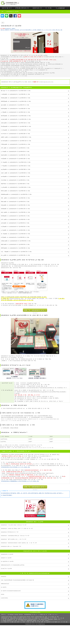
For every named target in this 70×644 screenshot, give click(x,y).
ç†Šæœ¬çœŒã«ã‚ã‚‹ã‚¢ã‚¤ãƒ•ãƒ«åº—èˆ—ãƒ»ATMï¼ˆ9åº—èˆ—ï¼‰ (16, 241)
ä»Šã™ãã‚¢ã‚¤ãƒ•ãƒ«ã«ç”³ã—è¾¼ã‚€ (35, 311)
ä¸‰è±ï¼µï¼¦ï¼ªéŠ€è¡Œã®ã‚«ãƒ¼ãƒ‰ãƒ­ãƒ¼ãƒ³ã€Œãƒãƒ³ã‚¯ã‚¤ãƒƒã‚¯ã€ (18, 580)
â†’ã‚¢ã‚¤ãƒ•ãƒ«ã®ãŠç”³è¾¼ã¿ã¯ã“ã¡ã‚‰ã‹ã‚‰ (16, 467)
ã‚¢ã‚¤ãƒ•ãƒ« (4, 577)
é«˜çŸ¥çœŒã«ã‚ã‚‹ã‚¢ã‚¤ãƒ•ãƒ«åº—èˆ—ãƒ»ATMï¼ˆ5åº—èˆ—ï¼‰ (15, 227)
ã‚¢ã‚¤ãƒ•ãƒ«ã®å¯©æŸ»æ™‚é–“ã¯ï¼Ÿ (10, 532)
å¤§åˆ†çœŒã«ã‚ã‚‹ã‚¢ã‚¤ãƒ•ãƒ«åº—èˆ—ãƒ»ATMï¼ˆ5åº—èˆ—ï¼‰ (15, 244)
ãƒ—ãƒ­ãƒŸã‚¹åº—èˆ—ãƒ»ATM (7, 561)
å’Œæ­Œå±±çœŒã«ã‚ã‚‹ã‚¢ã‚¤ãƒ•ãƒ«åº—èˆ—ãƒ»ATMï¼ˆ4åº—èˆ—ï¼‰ (16, 194)
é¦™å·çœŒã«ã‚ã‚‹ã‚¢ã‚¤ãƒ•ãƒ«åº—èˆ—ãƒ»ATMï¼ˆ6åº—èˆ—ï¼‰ (15, 219)
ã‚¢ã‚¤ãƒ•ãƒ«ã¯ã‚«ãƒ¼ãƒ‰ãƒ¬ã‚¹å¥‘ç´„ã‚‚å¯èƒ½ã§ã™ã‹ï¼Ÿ (15, 536)
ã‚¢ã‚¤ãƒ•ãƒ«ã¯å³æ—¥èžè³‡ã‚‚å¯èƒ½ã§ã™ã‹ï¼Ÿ (14, 525)
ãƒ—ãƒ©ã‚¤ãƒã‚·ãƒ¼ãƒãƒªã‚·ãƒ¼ (15, 615)
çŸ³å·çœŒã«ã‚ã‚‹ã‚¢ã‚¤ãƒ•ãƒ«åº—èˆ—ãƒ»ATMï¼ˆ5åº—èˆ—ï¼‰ (15, 148)
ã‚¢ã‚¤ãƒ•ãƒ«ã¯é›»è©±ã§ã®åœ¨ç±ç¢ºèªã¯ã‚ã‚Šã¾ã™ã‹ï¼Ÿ (17, 529)
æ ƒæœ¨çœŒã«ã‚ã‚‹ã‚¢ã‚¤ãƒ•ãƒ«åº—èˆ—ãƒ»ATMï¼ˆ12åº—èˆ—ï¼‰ (16, 119)
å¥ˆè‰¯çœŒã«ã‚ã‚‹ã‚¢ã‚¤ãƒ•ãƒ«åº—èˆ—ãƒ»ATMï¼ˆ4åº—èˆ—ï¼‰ (15, 191)
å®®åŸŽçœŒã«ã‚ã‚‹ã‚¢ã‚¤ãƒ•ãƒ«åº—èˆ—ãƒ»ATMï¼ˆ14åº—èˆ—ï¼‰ (16, 101)
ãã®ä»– (49, 8)
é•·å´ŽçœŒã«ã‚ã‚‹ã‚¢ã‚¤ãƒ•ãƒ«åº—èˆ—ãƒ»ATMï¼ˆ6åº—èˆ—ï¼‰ (15, 237)
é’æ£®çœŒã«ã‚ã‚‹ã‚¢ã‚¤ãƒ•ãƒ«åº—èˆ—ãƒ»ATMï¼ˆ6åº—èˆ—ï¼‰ (15, 94)
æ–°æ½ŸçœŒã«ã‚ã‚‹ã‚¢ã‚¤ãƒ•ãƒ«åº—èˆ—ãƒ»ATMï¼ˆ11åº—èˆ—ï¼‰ (16, 141)
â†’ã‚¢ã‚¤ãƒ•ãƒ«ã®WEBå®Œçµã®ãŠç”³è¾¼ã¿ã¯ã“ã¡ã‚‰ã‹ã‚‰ (20, 481)
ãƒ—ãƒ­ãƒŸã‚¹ (4, 587)
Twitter (11, 16)
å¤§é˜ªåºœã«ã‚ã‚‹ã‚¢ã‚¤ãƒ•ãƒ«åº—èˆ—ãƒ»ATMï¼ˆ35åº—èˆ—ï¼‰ (15, 184)
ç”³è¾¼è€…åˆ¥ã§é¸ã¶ (22, 8)
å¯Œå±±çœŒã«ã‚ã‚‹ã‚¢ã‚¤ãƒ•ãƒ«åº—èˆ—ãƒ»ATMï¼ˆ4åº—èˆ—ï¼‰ (16, 144)
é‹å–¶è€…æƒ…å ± (43, 615)
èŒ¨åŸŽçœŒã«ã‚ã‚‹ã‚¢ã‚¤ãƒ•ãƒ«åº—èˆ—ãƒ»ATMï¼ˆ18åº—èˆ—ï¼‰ (16, 116)
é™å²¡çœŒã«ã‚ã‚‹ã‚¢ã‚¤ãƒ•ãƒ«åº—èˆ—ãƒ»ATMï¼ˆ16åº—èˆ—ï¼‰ (16, 166)
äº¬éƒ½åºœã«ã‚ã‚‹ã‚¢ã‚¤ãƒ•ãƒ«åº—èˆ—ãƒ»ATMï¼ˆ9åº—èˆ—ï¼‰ (15, 180)
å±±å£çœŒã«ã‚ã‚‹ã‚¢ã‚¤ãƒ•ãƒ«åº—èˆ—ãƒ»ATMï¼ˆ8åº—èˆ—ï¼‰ (15, 212)
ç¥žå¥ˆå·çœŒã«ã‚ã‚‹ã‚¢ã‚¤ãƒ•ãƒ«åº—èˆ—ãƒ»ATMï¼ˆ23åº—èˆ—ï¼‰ (16, 137)
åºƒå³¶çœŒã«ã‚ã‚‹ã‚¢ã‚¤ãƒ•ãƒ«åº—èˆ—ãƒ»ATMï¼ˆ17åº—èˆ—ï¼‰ (15, 209)
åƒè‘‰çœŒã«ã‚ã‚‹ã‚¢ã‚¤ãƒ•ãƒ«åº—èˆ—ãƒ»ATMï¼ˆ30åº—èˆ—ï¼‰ (16, 130)
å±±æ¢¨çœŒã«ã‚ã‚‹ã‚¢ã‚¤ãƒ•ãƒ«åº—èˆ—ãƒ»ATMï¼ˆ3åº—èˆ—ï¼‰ (15, 155)
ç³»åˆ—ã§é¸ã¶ (7, 8)
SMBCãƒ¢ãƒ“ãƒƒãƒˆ (5, 584)
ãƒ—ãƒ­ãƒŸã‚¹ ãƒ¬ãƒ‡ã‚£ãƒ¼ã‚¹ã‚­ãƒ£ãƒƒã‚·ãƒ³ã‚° (11, 591)
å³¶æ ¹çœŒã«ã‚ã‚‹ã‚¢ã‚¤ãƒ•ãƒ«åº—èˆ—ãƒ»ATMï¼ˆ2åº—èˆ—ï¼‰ (15, 202)
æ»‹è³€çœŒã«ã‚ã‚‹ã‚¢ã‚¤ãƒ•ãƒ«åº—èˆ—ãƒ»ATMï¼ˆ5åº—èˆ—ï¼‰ (15, 177)
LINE (7, 16)
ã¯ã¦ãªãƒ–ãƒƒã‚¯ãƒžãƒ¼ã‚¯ (2, 16)
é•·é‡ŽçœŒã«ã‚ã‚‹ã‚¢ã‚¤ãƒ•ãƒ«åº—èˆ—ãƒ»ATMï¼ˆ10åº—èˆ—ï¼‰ (15, 159)
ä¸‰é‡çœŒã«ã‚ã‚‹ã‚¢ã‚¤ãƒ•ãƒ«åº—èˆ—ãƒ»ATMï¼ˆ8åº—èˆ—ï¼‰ (16, 173)
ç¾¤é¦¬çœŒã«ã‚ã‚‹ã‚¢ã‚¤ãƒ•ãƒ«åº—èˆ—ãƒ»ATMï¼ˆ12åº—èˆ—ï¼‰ (16, 123)
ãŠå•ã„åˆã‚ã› (53, 615)
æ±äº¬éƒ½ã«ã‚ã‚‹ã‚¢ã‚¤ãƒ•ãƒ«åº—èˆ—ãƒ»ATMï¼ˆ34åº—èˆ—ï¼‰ (15, 134)
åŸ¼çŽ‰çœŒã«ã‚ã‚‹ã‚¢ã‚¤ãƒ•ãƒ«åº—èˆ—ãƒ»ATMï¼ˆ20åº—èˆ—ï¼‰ (16, 126)
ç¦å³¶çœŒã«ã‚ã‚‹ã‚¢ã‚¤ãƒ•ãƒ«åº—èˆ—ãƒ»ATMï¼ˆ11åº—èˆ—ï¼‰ (15, 112)
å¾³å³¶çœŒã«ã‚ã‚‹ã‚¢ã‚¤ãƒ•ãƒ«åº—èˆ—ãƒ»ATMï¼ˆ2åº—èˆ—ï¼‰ (15, 216)
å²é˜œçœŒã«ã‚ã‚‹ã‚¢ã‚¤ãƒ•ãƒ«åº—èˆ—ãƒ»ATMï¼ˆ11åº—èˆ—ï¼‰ (16, 162)
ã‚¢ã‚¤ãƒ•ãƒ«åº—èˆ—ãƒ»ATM (7, 554)
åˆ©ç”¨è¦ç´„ (4, 615)
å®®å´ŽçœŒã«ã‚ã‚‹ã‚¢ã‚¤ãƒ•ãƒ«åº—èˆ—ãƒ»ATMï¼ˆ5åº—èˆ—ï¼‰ (15, 248)
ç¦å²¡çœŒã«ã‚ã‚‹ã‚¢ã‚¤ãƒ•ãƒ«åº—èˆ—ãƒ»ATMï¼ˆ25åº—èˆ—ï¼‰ (15, 230)
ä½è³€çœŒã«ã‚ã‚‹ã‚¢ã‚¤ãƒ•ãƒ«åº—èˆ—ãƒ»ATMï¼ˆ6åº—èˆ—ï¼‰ (15, 234)
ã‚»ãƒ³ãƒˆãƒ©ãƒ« (4, 598)
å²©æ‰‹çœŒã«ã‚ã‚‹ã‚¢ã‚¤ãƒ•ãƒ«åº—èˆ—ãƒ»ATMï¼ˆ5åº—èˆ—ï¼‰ (16, 98)
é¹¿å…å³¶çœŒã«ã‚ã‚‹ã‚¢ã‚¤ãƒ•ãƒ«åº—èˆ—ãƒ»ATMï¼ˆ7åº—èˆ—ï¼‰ (16, 252)
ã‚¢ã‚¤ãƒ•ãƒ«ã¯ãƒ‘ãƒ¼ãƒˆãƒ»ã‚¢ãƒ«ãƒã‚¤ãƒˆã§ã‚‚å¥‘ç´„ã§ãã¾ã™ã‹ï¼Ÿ (19, 543)
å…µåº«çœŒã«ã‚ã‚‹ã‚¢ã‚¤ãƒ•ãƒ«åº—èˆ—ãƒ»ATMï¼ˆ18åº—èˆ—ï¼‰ (16, 187)
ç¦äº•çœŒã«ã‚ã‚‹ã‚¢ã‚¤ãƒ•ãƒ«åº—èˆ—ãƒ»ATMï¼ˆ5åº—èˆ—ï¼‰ (15, 152)
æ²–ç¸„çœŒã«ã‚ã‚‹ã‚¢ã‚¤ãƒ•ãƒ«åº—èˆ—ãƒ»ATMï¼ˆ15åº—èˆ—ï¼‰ (15, 255)
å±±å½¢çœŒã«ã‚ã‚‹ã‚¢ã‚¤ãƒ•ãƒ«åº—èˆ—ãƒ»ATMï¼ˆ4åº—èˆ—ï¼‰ (15, 109)
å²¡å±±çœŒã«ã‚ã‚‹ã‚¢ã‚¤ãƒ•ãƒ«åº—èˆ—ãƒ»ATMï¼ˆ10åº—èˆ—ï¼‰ (15, 205)
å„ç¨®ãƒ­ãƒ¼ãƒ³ (60, 8)
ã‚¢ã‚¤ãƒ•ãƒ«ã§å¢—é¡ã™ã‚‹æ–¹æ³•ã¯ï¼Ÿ (11, 546)
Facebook (15, 16)
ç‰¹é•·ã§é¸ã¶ (37, 8)
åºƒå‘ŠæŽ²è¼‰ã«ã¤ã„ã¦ (31, 615)
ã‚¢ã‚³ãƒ (3, 594)
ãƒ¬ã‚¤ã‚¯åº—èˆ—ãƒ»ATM (6, 569)
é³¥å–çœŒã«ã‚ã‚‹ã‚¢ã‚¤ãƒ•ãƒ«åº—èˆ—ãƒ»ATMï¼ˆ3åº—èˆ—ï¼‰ (15, 198)
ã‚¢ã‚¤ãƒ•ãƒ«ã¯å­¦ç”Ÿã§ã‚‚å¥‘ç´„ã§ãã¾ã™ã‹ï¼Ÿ (14, 539)
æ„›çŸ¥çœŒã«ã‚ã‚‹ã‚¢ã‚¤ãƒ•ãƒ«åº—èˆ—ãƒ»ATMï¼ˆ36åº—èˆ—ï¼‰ (16, 169)
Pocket (19, 16)
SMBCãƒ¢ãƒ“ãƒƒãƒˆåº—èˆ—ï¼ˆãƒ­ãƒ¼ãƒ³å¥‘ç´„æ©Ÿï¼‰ (13, 565)
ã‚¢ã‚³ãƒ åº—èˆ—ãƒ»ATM (6, 558)
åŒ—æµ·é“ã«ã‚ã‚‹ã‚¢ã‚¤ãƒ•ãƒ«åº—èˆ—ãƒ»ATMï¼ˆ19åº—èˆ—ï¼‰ (16, 91)
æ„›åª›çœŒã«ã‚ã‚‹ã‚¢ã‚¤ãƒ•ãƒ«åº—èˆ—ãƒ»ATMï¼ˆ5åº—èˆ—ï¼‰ (15, 223)
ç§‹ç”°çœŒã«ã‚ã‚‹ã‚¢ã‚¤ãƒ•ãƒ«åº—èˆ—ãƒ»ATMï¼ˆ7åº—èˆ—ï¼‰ (15, 105)
